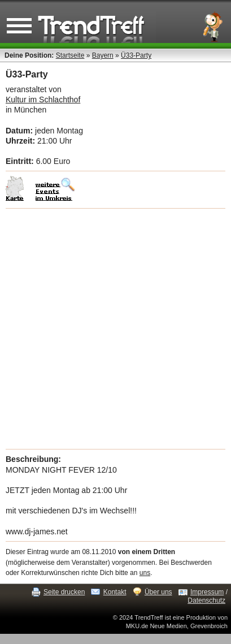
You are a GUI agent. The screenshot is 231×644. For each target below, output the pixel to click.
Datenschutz (206, 600)
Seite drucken (64, 592)
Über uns (158, 592)
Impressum (207, 592)
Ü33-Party (136, 55)
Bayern (103, 55)
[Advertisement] (115, 329)
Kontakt (115, 592)
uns (145, 573)
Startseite (70, 55)
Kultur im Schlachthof (43, 100)
